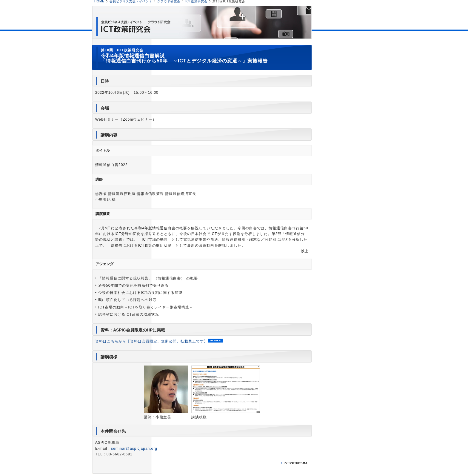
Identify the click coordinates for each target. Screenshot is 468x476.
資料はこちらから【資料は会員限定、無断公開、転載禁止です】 (159, 341)
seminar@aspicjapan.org (134, 449)
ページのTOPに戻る (294, 463)
